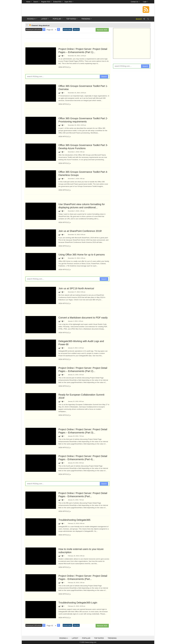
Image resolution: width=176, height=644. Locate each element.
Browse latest (67, 29)
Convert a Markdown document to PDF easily (83, 318)
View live (76, 29)
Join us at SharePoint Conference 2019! (80, 231)
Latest (75, 638)
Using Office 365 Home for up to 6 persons (82, 255)
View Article (65, 67)
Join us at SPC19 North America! (76, 288)
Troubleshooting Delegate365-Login (78, 603)
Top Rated (99, 638)
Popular (86, 638)
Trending (112, 638)
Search (104, 77)
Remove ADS (102, 30)
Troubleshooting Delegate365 (74, 520)
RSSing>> (64, 638)
